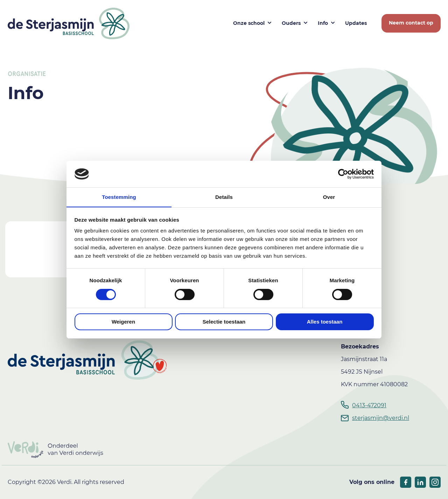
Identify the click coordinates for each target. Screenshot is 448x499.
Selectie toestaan (224, 322)
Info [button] (323, 23)
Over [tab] (329, 197)
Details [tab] (224, 197)
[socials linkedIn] (420, 482)
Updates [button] (356, 23)
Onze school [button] (249, 23)
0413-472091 (369, 405)
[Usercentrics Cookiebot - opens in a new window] (343, 174)
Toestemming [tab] (119, 197)
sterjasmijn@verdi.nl (381, 418)
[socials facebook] (406, 482)
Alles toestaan (325, 322)
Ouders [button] (291, 23)
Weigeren (123, 322)
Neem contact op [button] (411, 23)
